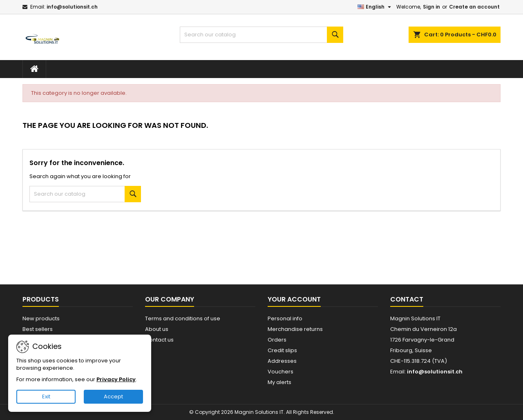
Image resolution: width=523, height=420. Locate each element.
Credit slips (282, 350)
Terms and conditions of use (183, 318)
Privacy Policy (116, 379)
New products (41, 318)
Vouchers (280, 372)
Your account (294, 299)
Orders (277, 340)
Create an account (474, 7)
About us (157, 329)
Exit (46, 397)
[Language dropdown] (375, 7)
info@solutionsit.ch (72, 7)
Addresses (282, 361)
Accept (113, 397)
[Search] (261, 35)
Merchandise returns (295, 329)
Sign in (431, 7)
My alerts (279, 382)
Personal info (285, 318)
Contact (407, 299)
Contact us (159, 340)
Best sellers (38, 329)
